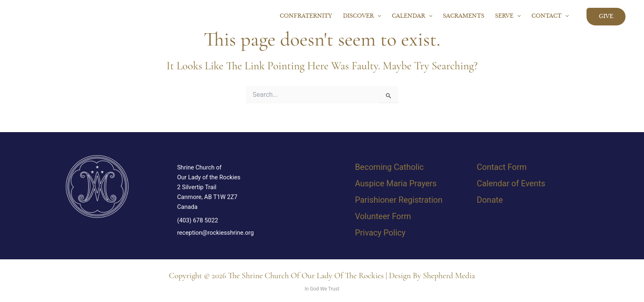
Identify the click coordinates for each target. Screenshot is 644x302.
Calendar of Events (511, 183)
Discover (362, 16)
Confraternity (306, 16)
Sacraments (463, 16)
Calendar (412, 16)
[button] (377, 16)
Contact (550, 16)
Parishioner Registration (399, 200)
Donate (490, 200)
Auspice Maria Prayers (396, 183)
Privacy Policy (380, 233)
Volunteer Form (383, 216)
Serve (508, 16)
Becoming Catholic (389, 167)
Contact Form (502, 167)
